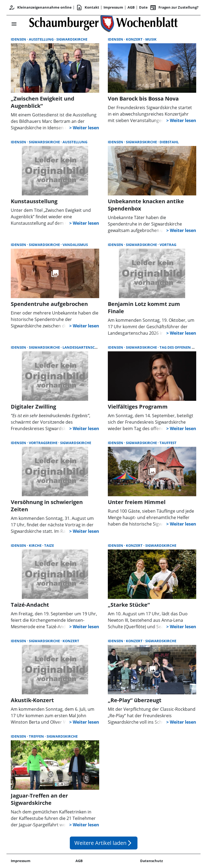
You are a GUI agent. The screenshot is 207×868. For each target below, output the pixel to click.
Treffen (37, 736)
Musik (151, 39)
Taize (49, 545)
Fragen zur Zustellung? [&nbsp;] (174, 8)
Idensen (19, 39)
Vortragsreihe (44, 443)
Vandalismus (75, 245)
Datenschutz (151, 861)
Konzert (135, 39)
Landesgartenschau (82, 347)
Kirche (36, 545)
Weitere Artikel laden (104, 843)
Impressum (113, 7)
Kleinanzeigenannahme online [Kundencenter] (40, 8)
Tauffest (168, 443)
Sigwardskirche (72, 39)
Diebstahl (169, 142)
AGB (131, 7)
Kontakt (88, 8)
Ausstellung (42, 39)
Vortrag (168, 245)
